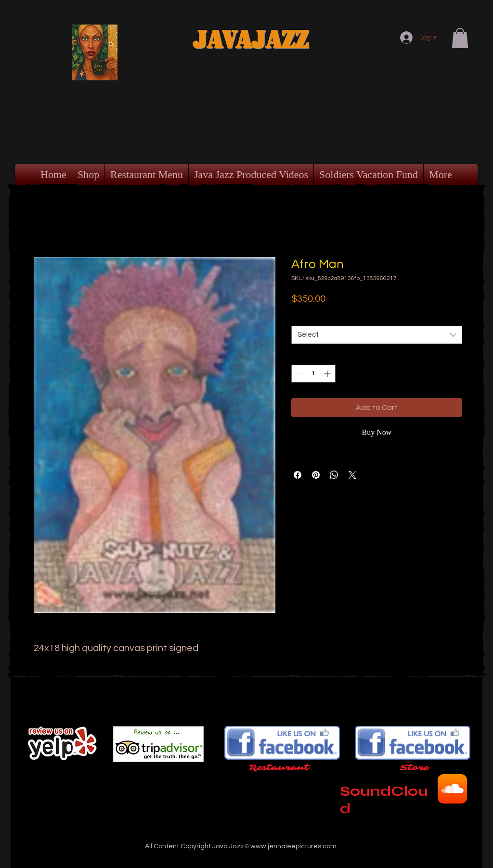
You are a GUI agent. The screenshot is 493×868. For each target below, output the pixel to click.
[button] (460, 38)
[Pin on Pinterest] (316, 475)
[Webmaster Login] (409, 860)
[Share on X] (352, 475)
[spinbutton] (313, 374)
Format (305, 318)
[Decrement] (299, 374)
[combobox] (377, 335)
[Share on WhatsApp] (334, 475)
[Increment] (328, 374)
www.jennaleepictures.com (293, 846)
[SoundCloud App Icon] (452, 789)
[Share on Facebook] (298, 475)
